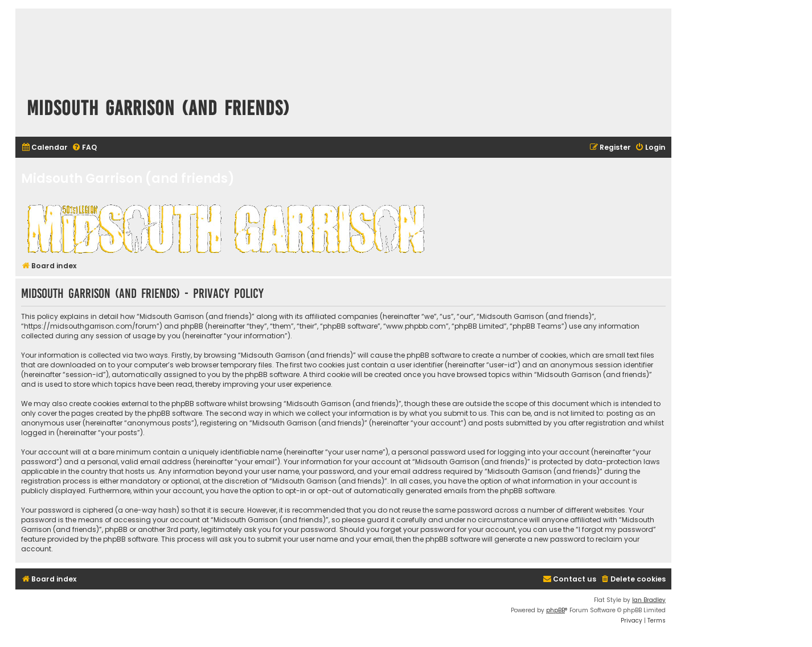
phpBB (555, 610)
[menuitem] (44, 148)
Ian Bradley (649, 600)
